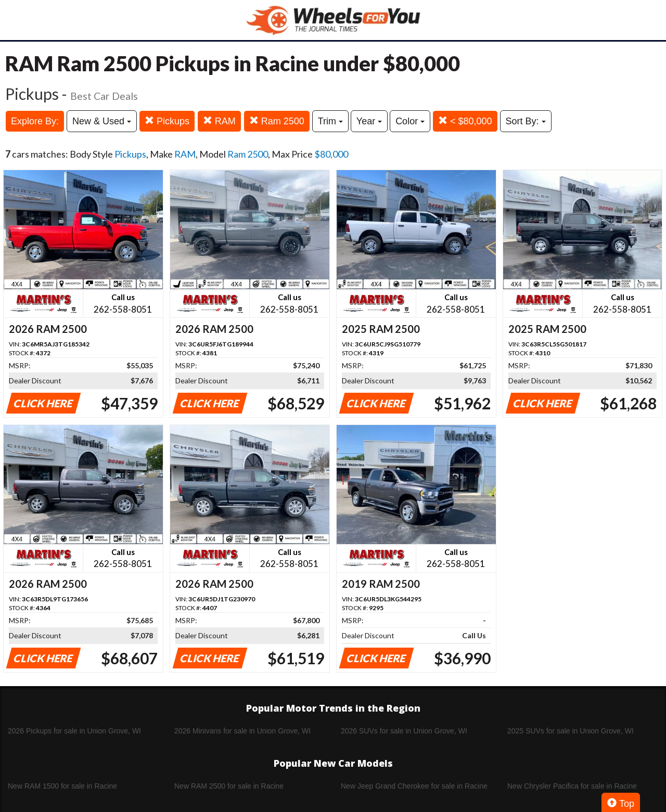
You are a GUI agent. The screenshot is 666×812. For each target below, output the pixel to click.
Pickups (167, 121)
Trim (330, 121)
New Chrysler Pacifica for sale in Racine (572, 786)
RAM (219, 121)
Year (369, 121)
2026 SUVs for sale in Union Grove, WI (404, 731)
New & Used (102, 121)
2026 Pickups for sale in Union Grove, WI (74, 731)
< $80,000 (465, 121)
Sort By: (526, 121)
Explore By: (35, 121)
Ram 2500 (277, 121)
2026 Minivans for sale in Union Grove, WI (242, 731)
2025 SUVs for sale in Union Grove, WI (571, 731)
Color (410, 121)
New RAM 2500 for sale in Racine (229, 786)
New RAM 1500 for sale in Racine (62, 786)
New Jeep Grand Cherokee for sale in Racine (414, 786)
